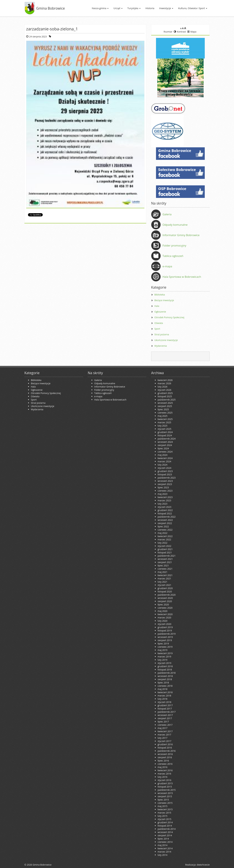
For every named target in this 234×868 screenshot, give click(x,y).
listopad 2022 (165, 513)
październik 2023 (167, 478)
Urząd (118, 8)
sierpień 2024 (165, 445)
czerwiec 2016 (165, 764)
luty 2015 (162, 816)
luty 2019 (162, 660)
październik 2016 (167, 751)
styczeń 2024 (164, 468)
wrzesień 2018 (165, 676)
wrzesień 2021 (165, 559)
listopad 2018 (165, 670)
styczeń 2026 (164, 390)
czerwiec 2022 (165, 530)
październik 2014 (167, 829)
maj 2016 (162, 767)
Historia (150, 8)
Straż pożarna (162, 334)
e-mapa (167, 266)
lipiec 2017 (163, 722)
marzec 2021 (164, 578)
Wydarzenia (161, 346)
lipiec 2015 (163, 800)
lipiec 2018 (163, 683)
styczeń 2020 (164, 624)
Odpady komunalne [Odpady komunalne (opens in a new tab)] (175, 225)
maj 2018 (162, 689)
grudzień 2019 (165, 627)
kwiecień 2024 (165, 458)
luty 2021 (162, 582)
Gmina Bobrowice (51, 8)
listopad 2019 (165, 631)
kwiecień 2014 (165, 848)
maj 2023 (162, 494)
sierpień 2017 (165, 718)
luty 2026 (162, 387)
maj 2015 (162, 806)
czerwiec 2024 (165, 452)
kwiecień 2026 (165, 380)
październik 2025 (167, 400)
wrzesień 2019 (165, 637)
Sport (157, 329)
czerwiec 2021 (165, 569)
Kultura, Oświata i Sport (193, 8)
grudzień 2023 (165, 471)
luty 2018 (162, 699)
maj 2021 (162, 572)
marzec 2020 (164, 618)
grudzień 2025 (165, 393)
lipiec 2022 (163, 526)
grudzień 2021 (165, 549)
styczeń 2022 (164, 546)
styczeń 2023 (164, 507)
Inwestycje (166, 8)
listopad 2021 (165, 552)
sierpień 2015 (165, 796)
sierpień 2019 (165, 640)
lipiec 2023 (163, 487)
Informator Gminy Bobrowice (181, 235)
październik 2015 (167, 790)
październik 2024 (167, 439)
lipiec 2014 (163, 839)
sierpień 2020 (165, 601)
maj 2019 (162, 650)
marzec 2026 (164, 383)
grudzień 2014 (165, 822)
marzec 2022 (164, 539)
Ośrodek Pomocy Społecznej (169, 317)
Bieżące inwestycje (164, 300)
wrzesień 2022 (165, 520)
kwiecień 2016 (165, 770)
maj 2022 (162, 533)
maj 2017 (162, 728)
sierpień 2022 (165, 523)
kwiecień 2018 (165, 692)
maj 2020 (162, 611)
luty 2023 (162, 504)
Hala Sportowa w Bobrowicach (182, 277)
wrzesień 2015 (165, 793)
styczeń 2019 (164, 663)
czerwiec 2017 (165, 725)
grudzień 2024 (165, 432)
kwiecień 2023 (165, 497)
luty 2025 (162, 426)
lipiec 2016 (163, 761)
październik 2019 (167, 634)
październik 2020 (167, 595)
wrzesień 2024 (165, 442)
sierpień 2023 (165, 484)
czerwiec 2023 (165, 491)
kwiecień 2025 (165, 419)
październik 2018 (167, 673)
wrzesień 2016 (165, 754)
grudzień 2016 (165, 744)
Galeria (167, 214)
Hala (157, 306)
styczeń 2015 (164, 819)
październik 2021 (167, 556)
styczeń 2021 (164, 585)
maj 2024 (162, 455)
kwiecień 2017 (165, 731)
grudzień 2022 (165, 510)
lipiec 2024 (163, 448)
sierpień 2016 (165, 757)
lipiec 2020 (163, 604)
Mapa (192, 32)
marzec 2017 (164, 735)
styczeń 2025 (164, 429)
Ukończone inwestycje (166, 340)
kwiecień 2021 (165, 575)
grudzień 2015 (165, 783)
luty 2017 (162, 738)
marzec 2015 (164, 813)
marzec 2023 (164, 500)
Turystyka (134, 8)
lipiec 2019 (163, 644)
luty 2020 (162, 621)
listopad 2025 (165, 396)
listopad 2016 (165, 748)
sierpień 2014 (165, 835)
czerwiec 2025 (165, 413)
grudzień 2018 (165, 666)
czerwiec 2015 (165, 803)
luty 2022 (162, 543)
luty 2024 (162, 465)
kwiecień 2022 (165, 536)
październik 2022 (167, 517)
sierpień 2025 (165, 406)
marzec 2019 (164, 657)
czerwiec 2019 (165, 647)
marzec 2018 (164, 696)
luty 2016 (162, 777)
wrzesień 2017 (165, 715)
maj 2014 (162, 845)
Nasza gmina (100, 8)
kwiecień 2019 (165, 653)
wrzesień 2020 (165, 598)
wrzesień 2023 (165, 481)
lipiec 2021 (163, 565)
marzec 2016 (164, 774)
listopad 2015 (165, 787)
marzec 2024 (164, 461)
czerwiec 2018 (165, 686)
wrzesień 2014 (165, 832)
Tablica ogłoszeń (173, 256)
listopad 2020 (165, 591)
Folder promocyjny (174, 245)
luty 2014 (162, 855)
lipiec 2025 (163, 409)
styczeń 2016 (164, 780)
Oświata (159, 323)
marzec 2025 (164, 422)
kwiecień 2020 (165, 614)
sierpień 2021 (165, 562)
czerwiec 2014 (165, 842)
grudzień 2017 (165, 705)
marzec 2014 (164, 852)
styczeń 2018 (164, 702)
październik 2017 (167, 712)
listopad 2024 (165, 435)
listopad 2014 (165, 826)
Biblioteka (160, 295)
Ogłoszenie (160, 312)
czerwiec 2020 (165, 608)
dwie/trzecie (203, 865)
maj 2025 (162, 416)
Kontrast (180, 32)
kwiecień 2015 (165, 809)
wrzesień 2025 (165, 403)
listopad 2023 (165, 474)
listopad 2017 (165, 709)
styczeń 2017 (164, 741)
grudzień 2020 (165, 588)
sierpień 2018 (165, 679)
